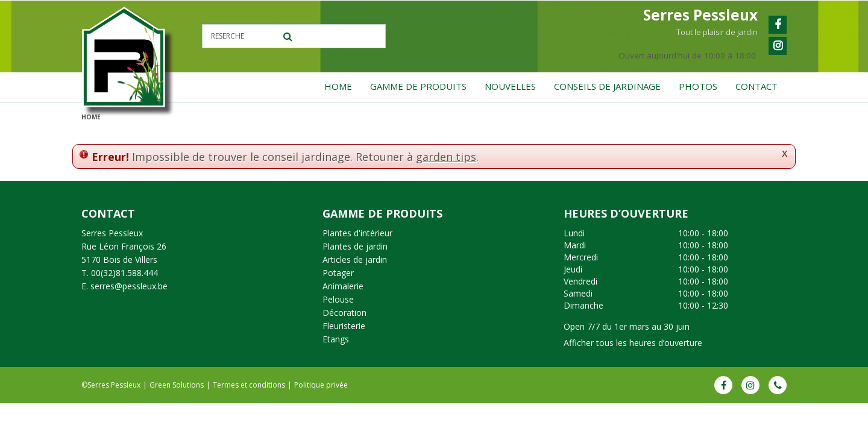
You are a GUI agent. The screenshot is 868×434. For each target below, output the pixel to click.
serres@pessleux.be (129, 286)
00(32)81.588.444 (124, 273)
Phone (778, 385)
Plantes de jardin (355, 246)
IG (750, 385)
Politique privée (321, 385)
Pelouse (338, 299)
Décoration (344, 313)
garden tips (446, 157)
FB (723, 385)
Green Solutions (177, 385)
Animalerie (343, 286)
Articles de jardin (355, 259)
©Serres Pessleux (111, 385)
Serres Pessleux (112, 233)
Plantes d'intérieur (357, 233)
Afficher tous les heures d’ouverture (633, 343)
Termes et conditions (249, 385)
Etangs (336, 339)
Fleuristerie (344, 326)
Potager (338, 273)
